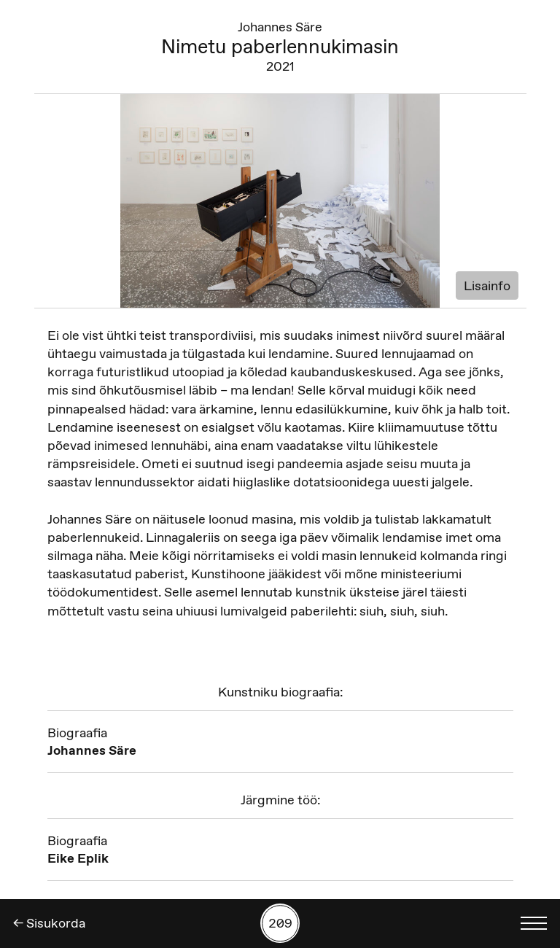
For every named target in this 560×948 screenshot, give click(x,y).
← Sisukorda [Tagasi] (49, 923)
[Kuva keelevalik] (534, 923)
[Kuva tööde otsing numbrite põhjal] (280, 923)
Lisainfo (487, 286)
